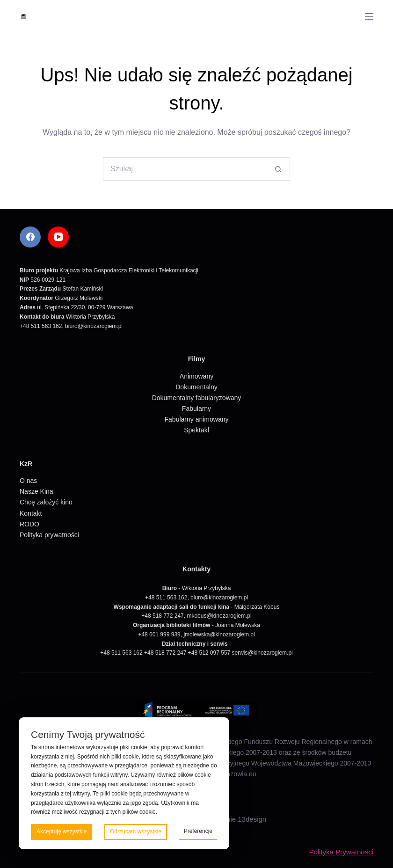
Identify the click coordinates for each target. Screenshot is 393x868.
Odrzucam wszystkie (136, 832)
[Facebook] (30, 237)
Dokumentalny (196, 387)
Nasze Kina (36, 491)
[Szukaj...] (185, 169)
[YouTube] (58, 237)
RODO (29, 524)
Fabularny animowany (197, 419)
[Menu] (369, 16)
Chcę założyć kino (46, 502)
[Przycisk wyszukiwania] (278, 169)
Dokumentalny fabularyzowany (197, 398)
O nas (28, 481)
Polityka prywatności (49, 535)
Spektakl (196, 430)
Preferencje (198, 831)
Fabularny (196, 408)
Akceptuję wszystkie (62, 832)
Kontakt (31, 513)
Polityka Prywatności (341, 852)
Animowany (196, 376)
